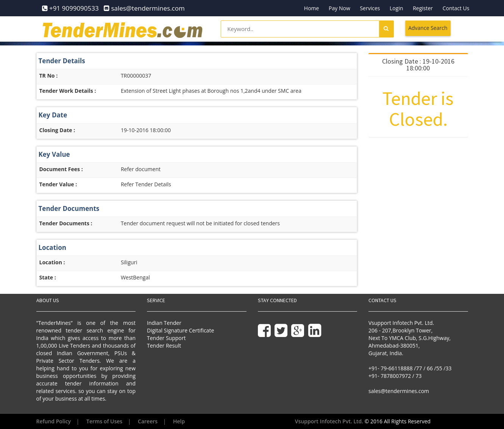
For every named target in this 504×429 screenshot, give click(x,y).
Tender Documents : (66, 223)
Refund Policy (54, 421)
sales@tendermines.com (399, 391)
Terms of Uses (104, 421)
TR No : (49, 76)
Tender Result (164, 346)
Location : (52, 262)
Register (423, 8)
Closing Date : (57, 130)
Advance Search (428, 28)
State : (48, 277)
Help (179, 421)
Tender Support (166, 338)
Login (396, 8)
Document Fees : (61, 169)
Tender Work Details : (68, 91)
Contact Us (456, 8)
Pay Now (339, 8)
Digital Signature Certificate (180, 330)
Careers (148, 421)
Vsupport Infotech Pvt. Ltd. (329, 421)
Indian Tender (164, 323)
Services (370, 8)
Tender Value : (58, 184)
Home (312, 8)
